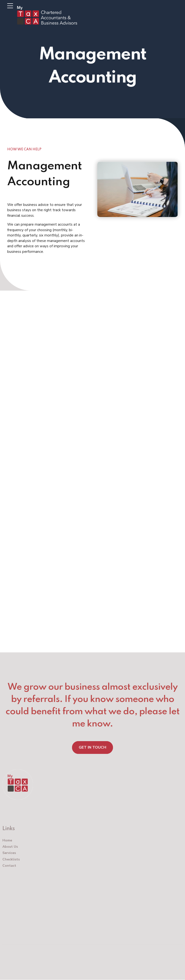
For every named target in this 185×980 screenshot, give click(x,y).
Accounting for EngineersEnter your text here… (84, 624)
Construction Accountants (84, 379)
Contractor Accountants (77, 408)
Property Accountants (71, 394)
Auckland (15, 313)
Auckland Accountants (73, 350)
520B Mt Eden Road (24, 302)
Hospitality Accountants (78, 423)
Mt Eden (14, 307)
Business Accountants (69, 364)
